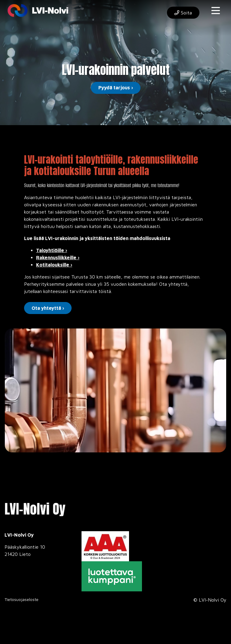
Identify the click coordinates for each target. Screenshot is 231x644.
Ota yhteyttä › (48, 308)
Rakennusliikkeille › (58, 257)
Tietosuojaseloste (22, 599)
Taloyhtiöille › (52, 250)
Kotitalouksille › (54, 265)
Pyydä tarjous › (116, 88)
